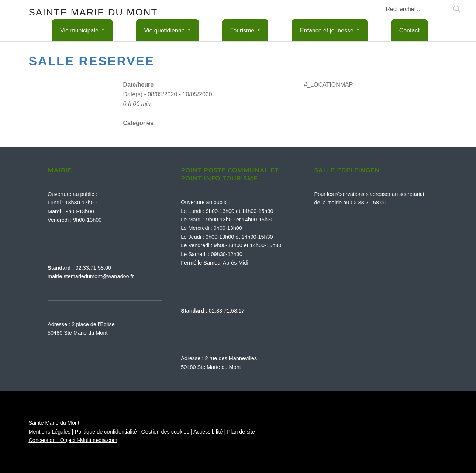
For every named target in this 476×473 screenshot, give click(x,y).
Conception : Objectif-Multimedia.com (73, 440)
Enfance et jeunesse (327, 30)
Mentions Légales (49, 432)
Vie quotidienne (165, 30)
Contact (409, 30)
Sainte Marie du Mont (93, 12)
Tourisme (242, 30)
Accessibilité (208, 432)
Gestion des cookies (165, 432)
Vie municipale (79, 30)
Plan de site (241, 432)
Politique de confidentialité (106, 432)
